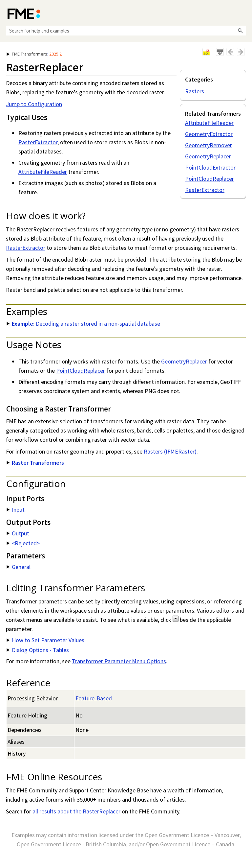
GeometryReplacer (208, 156)
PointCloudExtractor (210, 167)
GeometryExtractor (209, 134)
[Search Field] (126, 31)
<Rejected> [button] (23, 543)
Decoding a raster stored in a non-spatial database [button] (83, 324)
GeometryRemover (209, 145)
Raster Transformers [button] (35, 463)
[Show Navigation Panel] (242, 13)
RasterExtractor (205, 190)
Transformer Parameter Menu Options (119, 661)
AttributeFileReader (209, 123)
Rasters (195, 91)
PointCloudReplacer (210, 179)
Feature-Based (94, 698)
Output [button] (18, 533)
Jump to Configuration (34, 104)
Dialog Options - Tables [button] (38, 650)
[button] (240, 31)
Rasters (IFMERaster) (170, 451)
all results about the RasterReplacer (76, 811)
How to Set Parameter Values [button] (45, 640)
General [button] (19, 567)
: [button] (34, 54)
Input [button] (16, 510)
